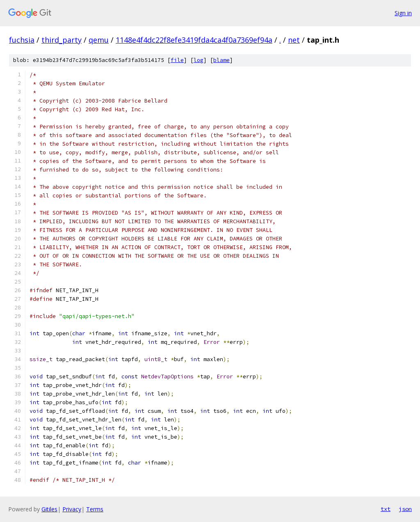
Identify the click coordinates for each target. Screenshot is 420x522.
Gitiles (49, 509)
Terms (95, 509)
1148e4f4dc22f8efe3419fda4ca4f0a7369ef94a (194, 40)
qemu (99, 40)
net (294, 40)
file (177, 60)
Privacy (72, 509)
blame (221, 60)
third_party (62, 40)
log (199, 60)
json (405, 509)
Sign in (403, 13)
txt (386, 509)
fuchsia (22, 40)
